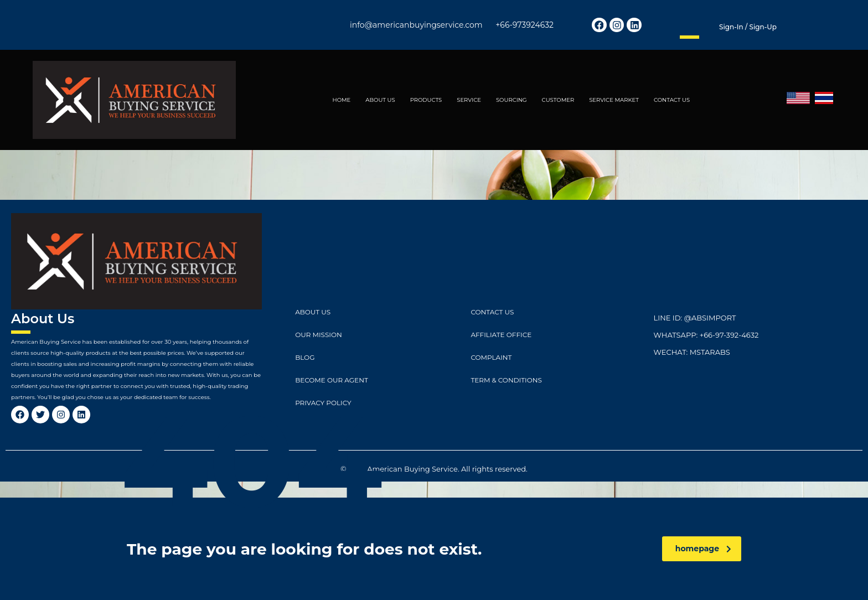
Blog (305, 357)
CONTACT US (672, 100)
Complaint (491, 357)
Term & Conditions (506, 380)
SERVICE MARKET (614, 100)
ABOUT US (380, 100)
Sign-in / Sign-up (748, 27)
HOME (342, 100)
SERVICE (469, 100)
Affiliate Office (501, 335)
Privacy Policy (323, 403)
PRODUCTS (426, 100)
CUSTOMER (558, 100)
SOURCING (512, 100)
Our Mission (319, 335)
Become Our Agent (332, 380)
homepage (703, 549)
